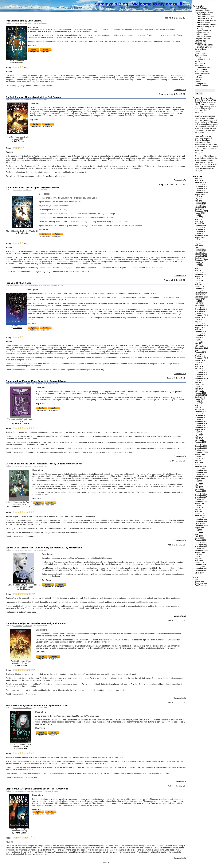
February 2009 (200, 467)
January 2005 (200, 567)
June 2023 (199, 242)
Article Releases (201, 8)
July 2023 (198, 240)
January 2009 (200, 469)
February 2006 (200, 540)
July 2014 (198, 381)
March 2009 (199, 465)
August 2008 (200, 479)
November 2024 (201, 207)
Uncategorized (200, 84)
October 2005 (200, 548)
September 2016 (201, 348)
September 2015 (201, 358)
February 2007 (200, 516)
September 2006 (201, 526)
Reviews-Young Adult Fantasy (23, 23)
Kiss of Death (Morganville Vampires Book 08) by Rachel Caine (37, 705)
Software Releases (202, 74)
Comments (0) (180, 90)
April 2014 (199, 383)
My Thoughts (200, 63)
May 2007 (199, 509)
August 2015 (200, 360)
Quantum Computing (205, 47)
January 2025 (200, 205)
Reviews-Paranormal (205, 16)
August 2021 (200, 276)
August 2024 (200, 213)
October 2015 (200, 356)
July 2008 (198, 481)
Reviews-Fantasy (19, 383)
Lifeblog (198, 57)
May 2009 (199, 460)
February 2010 (200, 442)
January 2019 (200, 324)
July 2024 (198, 215)
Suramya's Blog (112, 4)
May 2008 (199, 485)
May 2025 (199, 199)
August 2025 (200, 195)
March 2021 (199, 287)
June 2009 (199, 458)
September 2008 (201, 477)
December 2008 (201, 471)
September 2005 (201, 550)
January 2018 (200, 334)
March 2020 (199, 305)
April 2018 (199, 330)
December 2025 (201, 187)
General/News (200, 49)
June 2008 (199, 483)
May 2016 (199, 350)
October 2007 (200, 499)
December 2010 (201, 424)
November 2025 (201, 189)
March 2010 (199, 440)
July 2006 (198, 530)
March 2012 (199, 409)
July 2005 (198, 555)
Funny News (202, 69)
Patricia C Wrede (22, 423)
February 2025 (200, 203)
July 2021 (198, 279)
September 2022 (201, 260)
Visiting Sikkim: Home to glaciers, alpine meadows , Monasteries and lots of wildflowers (206, 119)
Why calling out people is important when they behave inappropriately (206, 158)
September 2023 (201, 236)
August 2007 (200, 503)
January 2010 (200, 444)
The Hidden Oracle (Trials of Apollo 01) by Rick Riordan (33, 188)
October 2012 (200, 397)
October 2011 (200, 420)
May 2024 (199, 219)
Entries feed (199, 581)
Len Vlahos (18, 328)
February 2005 (200, 565)
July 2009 (198, 456)
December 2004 (201, 569)
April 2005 (199, 561)
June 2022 (199, 266)
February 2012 (200, 411)
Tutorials (198, 82)
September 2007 (201, 501)
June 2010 (199, 434)
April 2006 (199, 536)
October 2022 (200, 258)
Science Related (201, 72)
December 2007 (201, 495)
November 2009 (201, 448)
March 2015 (199, 368)
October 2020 (200, 295)
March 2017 (199, 346)
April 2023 (199, 246)
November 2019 (201, 311)
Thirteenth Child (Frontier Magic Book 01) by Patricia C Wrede (36, 381)
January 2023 (200, 252)
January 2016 (200, 354)
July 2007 (198, 505)
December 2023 (201, 229)
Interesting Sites (201, 53)
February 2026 (200, 183)
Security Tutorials (204, 37)
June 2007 (199, 507)
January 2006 (200, 542)
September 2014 (201, 379)
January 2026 (200, 184)
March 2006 (199, 538)
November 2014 (201, 375)
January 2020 (200, 307)
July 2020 (198, 301)
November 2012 (201, 395)
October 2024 (200, 209)
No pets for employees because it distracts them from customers (203, 139)
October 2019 (200, 313)
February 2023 (200, 250)
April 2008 (199, 487)
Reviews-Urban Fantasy (207, 24)
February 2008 (200, 491)
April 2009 (199, 463)
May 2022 (199, 268)
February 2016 (200, 352)
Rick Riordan (19, 141)
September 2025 (201, 193)
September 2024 (201, 211)
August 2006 (200, 528)
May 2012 (199, 405)
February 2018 (200, 332)
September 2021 (201, 274)
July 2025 (198, 197)
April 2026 (199, 180)
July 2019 (198, 319)
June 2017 (199, 342)
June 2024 (199, 217)
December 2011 (201, 415)
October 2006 (200, 524)
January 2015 (200, 371)
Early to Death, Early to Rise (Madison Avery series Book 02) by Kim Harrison (44, 548)
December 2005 (201, 544)
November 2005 (201, 546)
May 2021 (199, 283)
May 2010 (199, 436)
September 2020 (201, 297)
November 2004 (201, 571)
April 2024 (199, 221)
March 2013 (199, 391)
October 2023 (200, 233)
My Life (198, 61)
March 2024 (199, 223)
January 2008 (200, 493)
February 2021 (200, 289)
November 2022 (201, 256)
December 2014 (201, 373)
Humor (197, 51)
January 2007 (200, 518)
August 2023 (200, 238)
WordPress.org (201, 585)
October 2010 (200, 426)
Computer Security (202, 33)
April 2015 (199, 366)
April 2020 (199, 303)
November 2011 (201, 417)
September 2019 (201, 315)
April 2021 (199, 285)
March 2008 (199, 489)
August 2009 (200, 454)
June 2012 (199, 403)
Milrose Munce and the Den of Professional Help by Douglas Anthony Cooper (44, 464)
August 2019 (200, 317)
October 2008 (200, 475)
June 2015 (199, 362)
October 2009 (200, 450)
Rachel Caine (22, 748)
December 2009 (201, 446)
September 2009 (201, 452)
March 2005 (199, 563)
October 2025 (200, 191)
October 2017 (200, 338)
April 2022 (199, 270)
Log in (197, 579)
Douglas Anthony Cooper (20, 506)
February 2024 (200, 225)
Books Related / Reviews (205, 12)
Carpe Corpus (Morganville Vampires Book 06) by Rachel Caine (37, 789)
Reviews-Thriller (203, 23)
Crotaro (198, 156)
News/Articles (200, 65)
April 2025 (199, 201)
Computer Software (202, 39)
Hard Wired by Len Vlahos (18, 283)
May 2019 (199, 321)
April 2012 (199, 407)
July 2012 (198, 401)
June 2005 (199, 556)
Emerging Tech (201, 43)
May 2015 (199, 364)
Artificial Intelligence (205, 45)
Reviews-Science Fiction (21, 285)
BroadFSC (199, 100)
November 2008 (201, 473)
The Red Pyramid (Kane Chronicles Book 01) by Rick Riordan (36, 623)
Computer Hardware (203, 31)
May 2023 (199, 244)
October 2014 (200, 377)
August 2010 (200, 430)
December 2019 (201, 309)
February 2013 (200, 393)
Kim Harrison (25, 589)
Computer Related (204, 67)
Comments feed (201, 583)
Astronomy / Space (202, 10)
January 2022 (200, 272)
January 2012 (200, 413)
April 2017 (199, 344)
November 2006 (201, 522)
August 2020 (200, 299)
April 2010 (199, 438)
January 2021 (200, 291)
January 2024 (200, 227)
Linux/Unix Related (202, 59)
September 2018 (201, 325)
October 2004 (200, 573)
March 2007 (199, 514)
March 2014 (199, 385)
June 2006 (199, 532)
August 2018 (200, 328)
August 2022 (200, 262)
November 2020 (201, 293)
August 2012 (200, 399)
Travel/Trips (199, 80)
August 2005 (200, 552)
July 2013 (198, 387)
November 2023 (201, 232)
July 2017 (198, 340)
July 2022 (198, 264)
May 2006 (199, 534)
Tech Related (200, 78)
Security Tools (203, 35)
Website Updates (201, 86)
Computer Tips (200, 41)
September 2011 (201, 422)
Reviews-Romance (205, 18)
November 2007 (201, 497)
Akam (197, 136)
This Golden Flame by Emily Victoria (24, 21)
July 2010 (198, 432)
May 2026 (199, 178)
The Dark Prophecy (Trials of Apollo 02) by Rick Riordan (33, 97)
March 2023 (199, 248)
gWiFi (199, 76)
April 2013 (199, 389)
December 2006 (201, 520)
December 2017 (201, 336)
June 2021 (199, 281)
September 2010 (201, 428)
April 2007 (199, 512)
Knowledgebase (201, 55)
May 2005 (199, 559)
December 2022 (201, 254)
